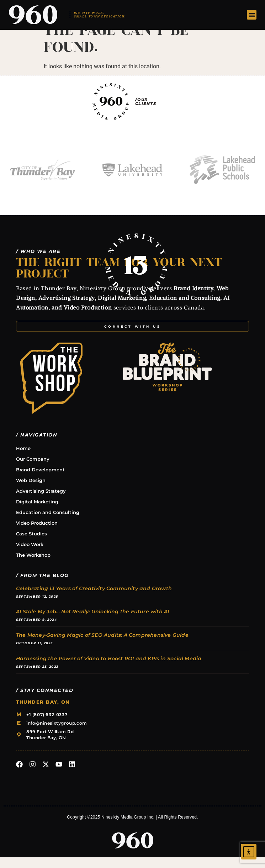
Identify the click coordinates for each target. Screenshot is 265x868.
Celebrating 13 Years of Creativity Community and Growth (94, 599)
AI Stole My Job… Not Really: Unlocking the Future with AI (92, 622)
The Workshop (33, 565)
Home (23, 459)
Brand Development (40, 480)
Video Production (37, 533)
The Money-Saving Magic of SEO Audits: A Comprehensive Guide (102, 645)
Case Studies (31, 544)
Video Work (30, 555)
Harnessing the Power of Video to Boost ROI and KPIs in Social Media (109, 669)
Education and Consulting (48, 523)
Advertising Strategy (41, 501)
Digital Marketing (37, 512)
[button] (252, 15)
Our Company (33, 469)
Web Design (31, 491)
